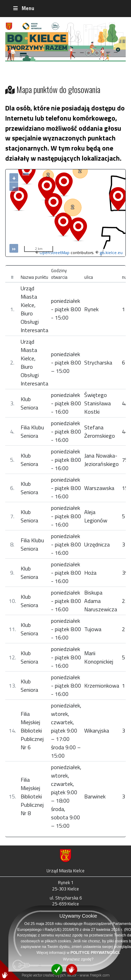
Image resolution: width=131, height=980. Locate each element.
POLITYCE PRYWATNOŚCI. (95, 952)
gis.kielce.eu (111, 252)
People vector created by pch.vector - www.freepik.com (66, 975)
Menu (23, 8)
